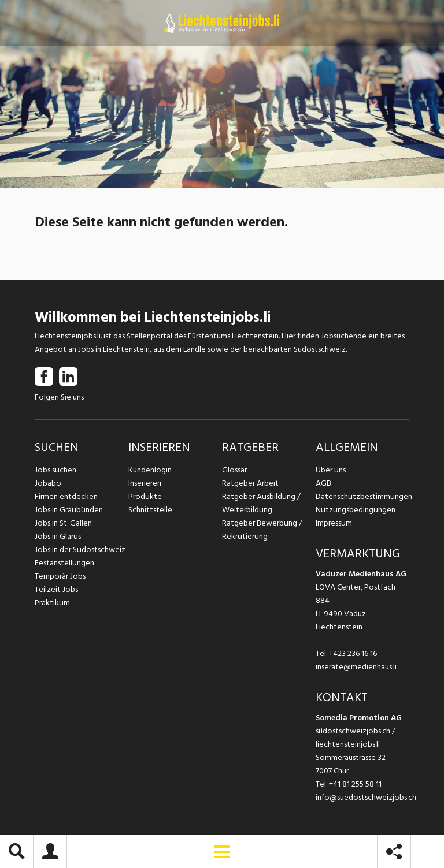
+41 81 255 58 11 (355, 784)
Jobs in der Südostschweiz (80, 550)
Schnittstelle (150, 510)
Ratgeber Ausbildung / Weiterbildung (261, 503)
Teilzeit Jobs (56, 589)
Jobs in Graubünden (68, 510)
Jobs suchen (55, 470)
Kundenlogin (150, 470)
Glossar (234, 470)
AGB (323, 483)
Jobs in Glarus (58, 536)
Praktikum (52, 603)
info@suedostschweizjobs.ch (366, 797)
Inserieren (145, 483)
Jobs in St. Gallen (63, 523)
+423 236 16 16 (353, 653)
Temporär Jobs (60, 576)
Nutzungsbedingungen (355, 510)
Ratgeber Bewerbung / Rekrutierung (262, 530)
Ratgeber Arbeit (250, 483)
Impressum (334, 523)
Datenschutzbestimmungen (362, 496)
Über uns (330, 470)
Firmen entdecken (66, 496)
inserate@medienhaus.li (356, 667)
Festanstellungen (64, 563)
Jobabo (48, 483)
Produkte (145, 496)
